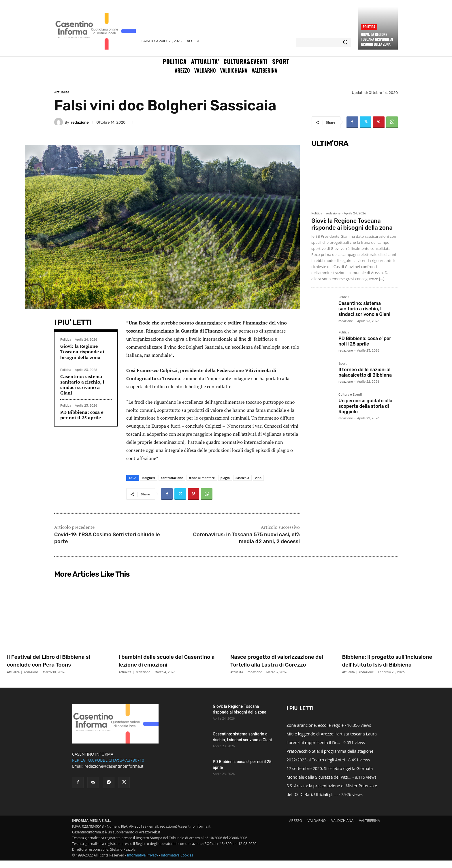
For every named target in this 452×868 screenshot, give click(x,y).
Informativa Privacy (143, 863)
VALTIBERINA (369, 828)
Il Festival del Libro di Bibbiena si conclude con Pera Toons (56, 660)
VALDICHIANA (342, 828)
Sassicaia (242, 478)
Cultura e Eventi (350, 395)
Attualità (62, 92)
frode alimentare (202, 478)
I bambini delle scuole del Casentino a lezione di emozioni (166, 660)
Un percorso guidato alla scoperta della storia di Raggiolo (365, 406)
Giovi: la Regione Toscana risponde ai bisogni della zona (377, 39)
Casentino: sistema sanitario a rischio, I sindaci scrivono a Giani (82, 385)
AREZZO (296, 828)
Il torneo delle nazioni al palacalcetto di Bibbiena (365, 372)
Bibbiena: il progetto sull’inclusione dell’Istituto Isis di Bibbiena (392, 664)
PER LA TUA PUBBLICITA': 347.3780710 (108, 768)
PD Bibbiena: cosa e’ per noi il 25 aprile (82, 415)
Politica (369, 27)
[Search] (345, 43)
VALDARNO (317, 828)
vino (258, 478)
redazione (80, 122)
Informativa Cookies (177, 863)
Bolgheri (149, 478)
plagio (225, 478)
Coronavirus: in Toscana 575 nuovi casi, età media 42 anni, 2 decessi (246, 538)
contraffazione (172, 478)
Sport (342, 364)
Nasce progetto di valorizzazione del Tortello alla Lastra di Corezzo (280, 660)
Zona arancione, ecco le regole (315, 733)
